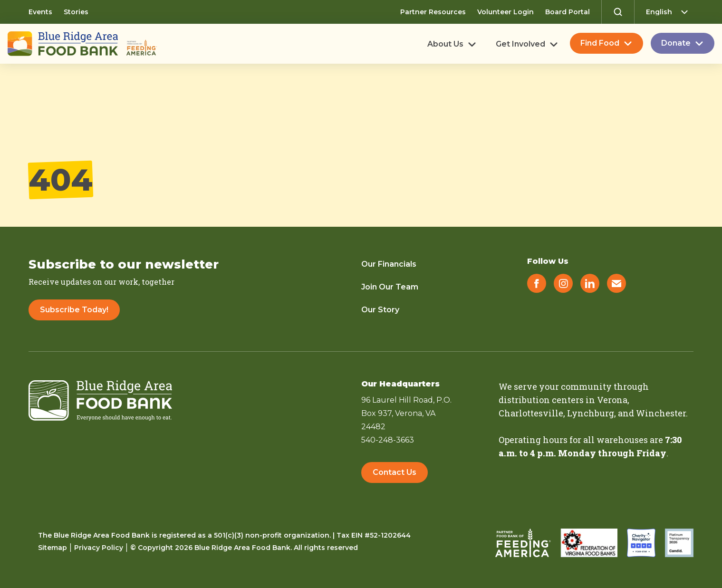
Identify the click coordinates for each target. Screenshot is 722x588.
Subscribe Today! (74, 310)
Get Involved (520, 44)
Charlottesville (531, 413)
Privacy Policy (99, 548)
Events (40, 12)
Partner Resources (433, 12)
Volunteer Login (505, 12)
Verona (612, 400)
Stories (76, 12)
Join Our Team (390, 287)
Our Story (380, 310)
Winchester (661, 413)
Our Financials (389, 264)
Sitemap (53, 548)
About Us (445, 44)
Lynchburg (591, 413)
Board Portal (568, 12)
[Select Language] (670, 12)
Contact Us (395, 472)
